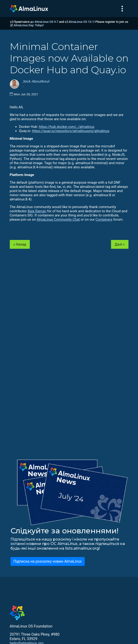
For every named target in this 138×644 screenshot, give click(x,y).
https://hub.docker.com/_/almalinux (67, 127)
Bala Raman (37, 211)
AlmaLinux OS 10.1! (81, 22)
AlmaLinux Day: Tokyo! (29, 25)
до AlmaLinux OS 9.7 (44, 22)
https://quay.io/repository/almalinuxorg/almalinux (71, 131)
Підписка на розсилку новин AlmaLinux (48, 561)
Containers (104, 219)
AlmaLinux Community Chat (58, 219)
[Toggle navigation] (122, 9)
